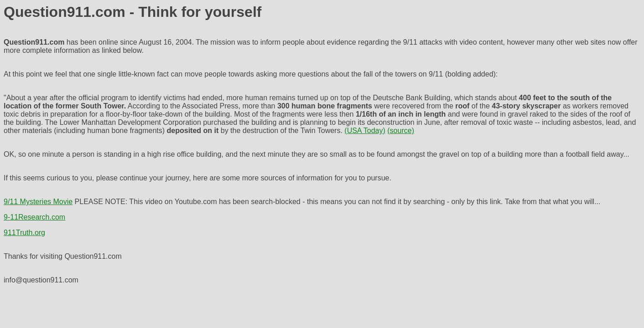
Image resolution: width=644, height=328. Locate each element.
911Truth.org (24, 233)
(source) (401, 131)
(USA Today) (365, 131)
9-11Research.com (34, 217)
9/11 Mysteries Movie (38, 202)
